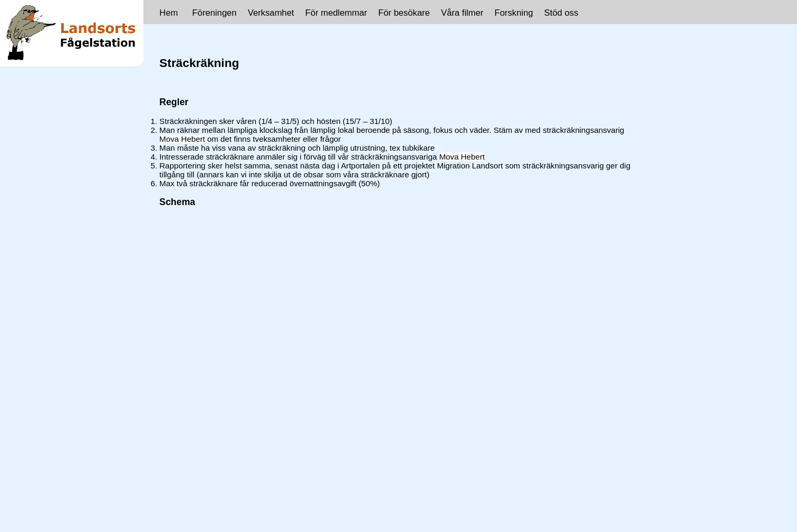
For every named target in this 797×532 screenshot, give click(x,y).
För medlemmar (336, 13)
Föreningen (214, 13)
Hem (169, 13)
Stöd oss (561, 13)
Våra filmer (462, 13)
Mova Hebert (182, 139)
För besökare (404, 13)
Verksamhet (271, 13)
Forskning (514, 13)
